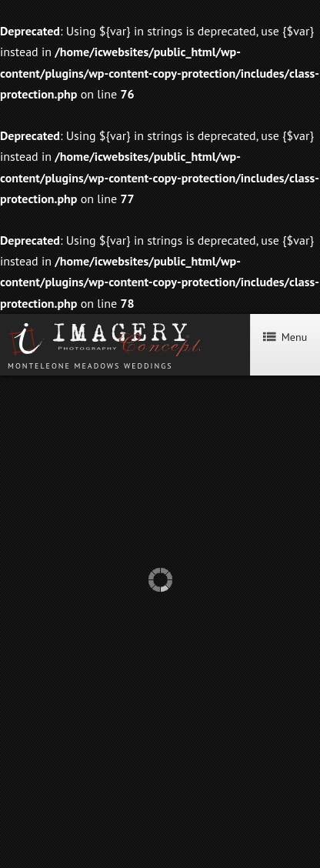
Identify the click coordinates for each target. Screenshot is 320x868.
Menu (285, 337)
